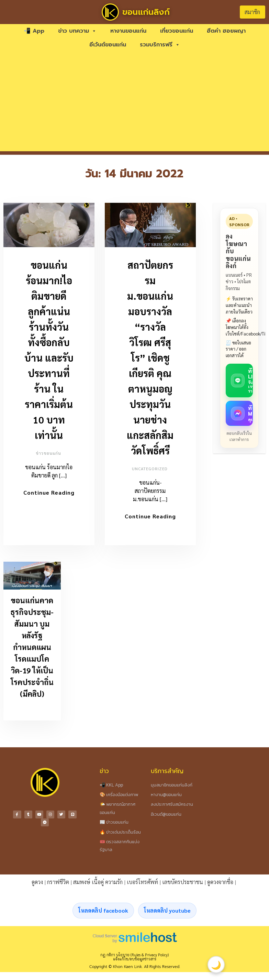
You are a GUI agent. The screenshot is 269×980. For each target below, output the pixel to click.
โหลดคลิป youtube (167, 910)
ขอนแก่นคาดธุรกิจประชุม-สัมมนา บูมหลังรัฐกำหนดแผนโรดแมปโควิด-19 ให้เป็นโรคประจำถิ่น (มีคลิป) (32, 647)
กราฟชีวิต (58, 882)
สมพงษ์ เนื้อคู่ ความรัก (98, 882)
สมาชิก (252, 12)
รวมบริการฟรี (160, 45)
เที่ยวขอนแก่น (177, 31)
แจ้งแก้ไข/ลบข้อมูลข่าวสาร (135, 959)
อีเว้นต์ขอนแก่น (108, 45)
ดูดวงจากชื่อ (220, 882)
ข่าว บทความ (77, 31)
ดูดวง (37, 882)
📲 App (34, 31)
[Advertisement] (135, 103)
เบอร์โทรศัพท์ (142, 882)
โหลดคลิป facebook (103, 910)
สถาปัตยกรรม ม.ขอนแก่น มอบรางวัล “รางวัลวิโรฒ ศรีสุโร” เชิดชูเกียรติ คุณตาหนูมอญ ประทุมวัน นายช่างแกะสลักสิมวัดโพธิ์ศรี (150, 357)
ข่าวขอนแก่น (48, 453)
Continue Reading (49, 492)
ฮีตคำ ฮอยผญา (226, 31)
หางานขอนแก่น (128, 31)
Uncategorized (150, 469)
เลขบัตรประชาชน (183, 882)
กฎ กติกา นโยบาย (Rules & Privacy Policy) (134, 955)
